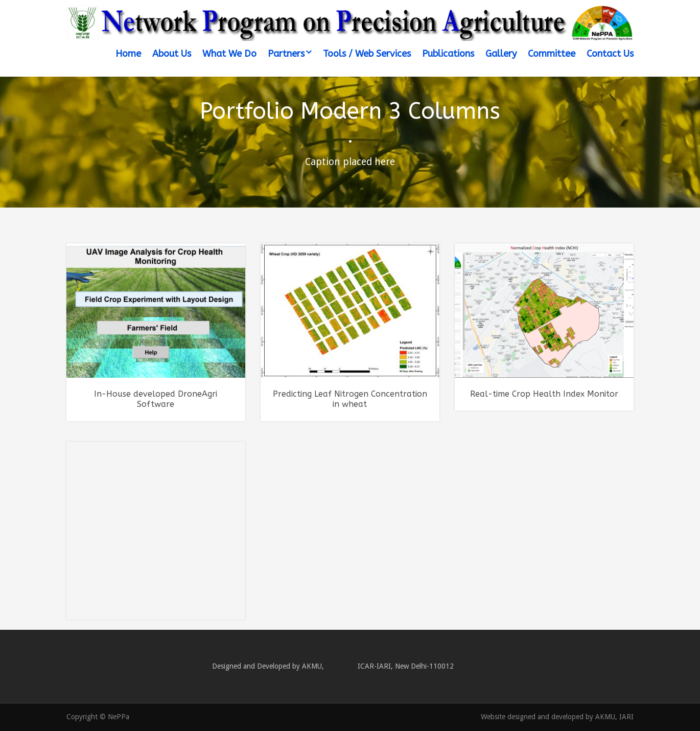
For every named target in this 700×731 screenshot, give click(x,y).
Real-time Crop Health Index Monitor (544, 394)
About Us (172, 54)
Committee (552, 54)
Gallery (501, 54)
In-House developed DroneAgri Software (156, 399)
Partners (286, 54)
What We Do (229, 54)
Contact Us (610, 54)
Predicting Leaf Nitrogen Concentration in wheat (350, 399)
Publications (448, 54)
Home (128, 54)
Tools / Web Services (367, 54)
